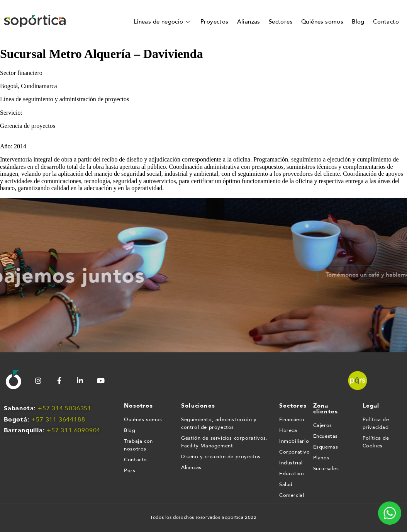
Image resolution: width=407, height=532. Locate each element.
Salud (286, 484)
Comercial (292, 495)
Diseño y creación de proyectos (221, 457)
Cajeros (323, 425)
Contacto (386, 22)
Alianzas (249, 22)
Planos (321, 458)
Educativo (292, 474)
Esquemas (326, 447)
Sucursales (326, 469)
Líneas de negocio (163, 22)
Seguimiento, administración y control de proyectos (219, 423)
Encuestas (326, 436)
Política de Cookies (376, 442)
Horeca (288, 430)
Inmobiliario (292, 441)
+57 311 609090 (72, 430)
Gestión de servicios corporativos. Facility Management (224, 442)
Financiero (292, 420)
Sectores (281, 22)
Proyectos (215, 22)
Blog (358, 22)
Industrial (291, 463)
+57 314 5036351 (65, 408)
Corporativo (292, 452)
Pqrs (130, 471)
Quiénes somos (322, 22)
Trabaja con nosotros (138, 445)
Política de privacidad (376, 423)
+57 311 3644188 (58, 420)
